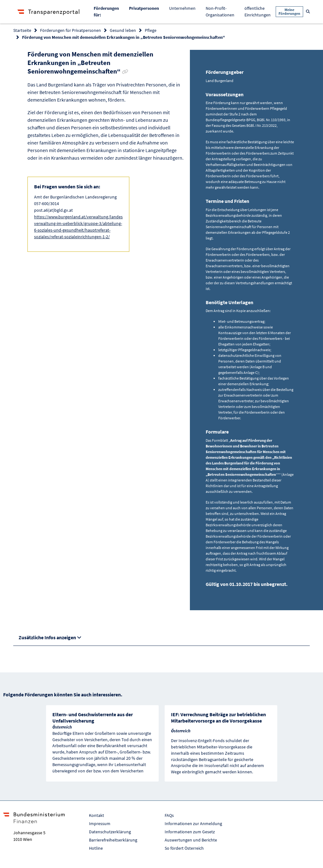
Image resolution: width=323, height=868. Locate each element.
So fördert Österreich (184, 848)
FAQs (169, 815)
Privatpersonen (147, 8)
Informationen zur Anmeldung (193, 824)
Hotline (96, 848)
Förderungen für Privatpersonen (70, 30)
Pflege (151, 30)
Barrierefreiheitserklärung (113, 840)
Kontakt (97, 815)
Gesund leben (123, 30)
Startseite (22, 30)
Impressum (100, 824)
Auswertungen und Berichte (191, 840)
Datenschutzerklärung (110, 832)
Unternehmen (182, 8)
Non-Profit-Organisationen (220, 12)
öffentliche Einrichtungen (258, 12)
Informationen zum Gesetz (190, 832)
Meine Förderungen (289, 12)
